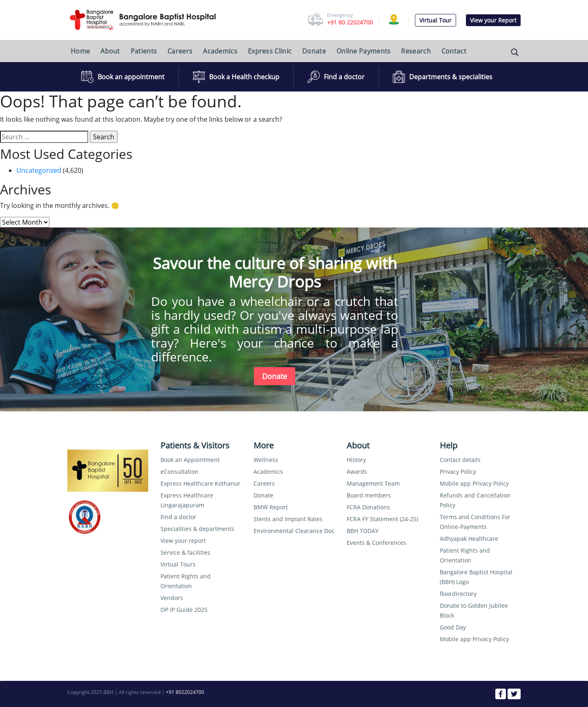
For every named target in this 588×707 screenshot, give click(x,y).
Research (416, 51)
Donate (314, 51)
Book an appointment (131, 77)
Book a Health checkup (244, 77)
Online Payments (364, 51)
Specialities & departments (197, 529)
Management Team (373, 483)
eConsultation (179, 472)
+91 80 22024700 (350, 22)
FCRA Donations (368, 507)
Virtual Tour (435, 20)
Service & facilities (185, 552)
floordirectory (458, 594)
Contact (454, 51)
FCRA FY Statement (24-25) (382, 519)
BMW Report (271, 507)
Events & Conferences (376, 543)
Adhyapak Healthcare (469, 539)
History (356, 460)
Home (80, 51)
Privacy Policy (458, 472)
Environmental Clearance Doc (294, 531)
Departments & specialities (451, 77)
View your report (183, 541)
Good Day (453, 627)
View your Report (493, 20)
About (110, 51)
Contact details (460, 460)
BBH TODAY (363, 531)
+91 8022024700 (185, 692)
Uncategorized (39, 170)
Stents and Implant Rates (288, 519)
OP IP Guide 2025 (184, 610)
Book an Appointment (190, 460)
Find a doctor (344, 77)
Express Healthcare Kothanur (200, 483)
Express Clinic (270, 51)
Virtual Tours (178, 564)
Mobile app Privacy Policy (474, 483)
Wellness (266, 460)
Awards (357, 472)
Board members (369, 495)
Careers (180, 51)
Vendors (172, 598)
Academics (220, 51)
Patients (144, 51)
